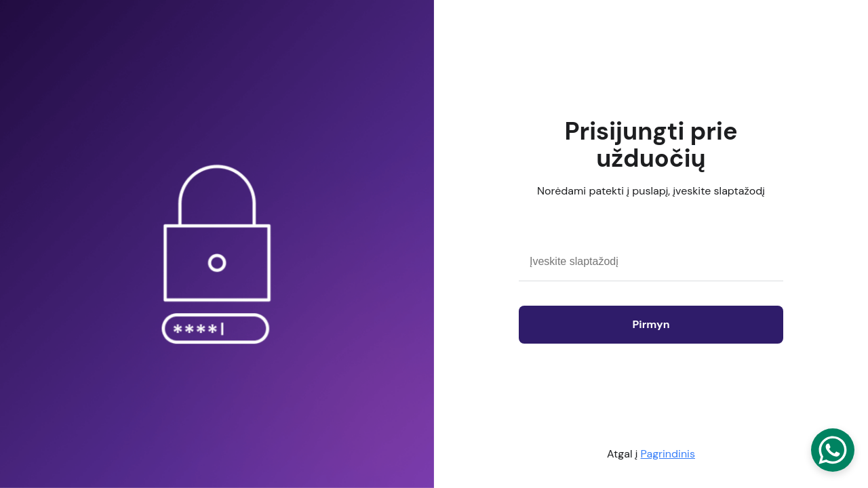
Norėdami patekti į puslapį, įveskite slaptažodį (651, 191)
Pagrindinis (668, 454)
